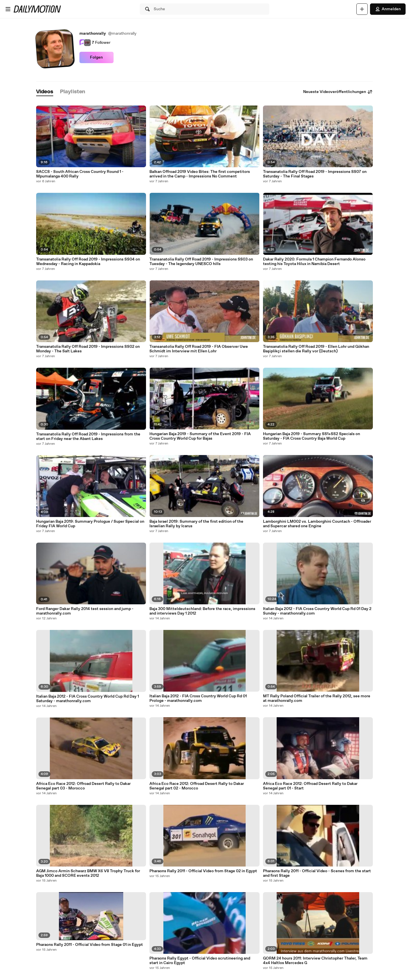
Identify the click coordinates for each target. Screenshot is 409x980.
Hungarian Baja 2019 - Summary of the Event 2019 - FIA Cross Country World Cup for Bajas (200, 436)
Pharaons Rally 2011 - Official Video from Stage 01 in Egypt (90, 945)
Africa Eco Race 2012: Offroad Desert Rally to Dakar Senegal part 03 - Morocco (83, 786)
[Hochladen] (362, 9)
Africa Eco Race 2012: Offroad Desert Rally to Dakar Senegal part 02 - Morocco (197, 786)
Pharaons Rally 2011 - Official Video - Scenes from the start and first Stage (317, 873)
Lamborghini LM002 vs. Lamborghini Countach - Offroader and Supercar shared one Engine (317, 524)
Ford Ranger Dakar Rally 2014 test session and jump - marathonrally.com (85, 611)
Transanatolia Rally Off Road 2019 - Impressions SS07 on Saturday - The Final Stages (315, 174)
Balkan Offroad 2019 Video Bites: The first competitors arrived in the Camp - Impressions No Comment (200, 174)
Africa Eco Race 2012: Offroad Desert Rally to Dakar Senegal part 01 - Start (310, 786)
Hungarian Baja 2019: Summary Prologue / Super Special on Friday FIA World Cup (90, 524)
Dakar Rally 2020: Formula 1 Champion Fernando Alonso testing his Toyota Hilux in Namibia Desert (314, 262)
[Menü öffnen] (8, 9)
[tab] (45, 92)
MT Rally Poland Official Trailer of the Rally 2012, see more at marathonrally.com (317, 698)
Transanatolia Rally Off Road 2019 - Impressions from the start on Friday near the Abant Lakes (88, 437)
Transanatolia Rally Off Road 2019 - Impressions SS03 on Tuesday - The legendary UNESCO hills (201, 262)
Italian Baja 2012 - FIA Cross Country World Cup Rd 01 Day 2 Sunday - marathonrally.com (317, 611)
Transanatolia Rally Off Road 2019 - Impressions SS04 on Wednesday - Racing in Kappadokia (88, 262)
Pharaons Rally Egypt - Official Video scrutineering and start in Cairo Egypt (200, 961)
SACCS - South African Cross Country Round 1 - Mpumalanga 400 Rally (80, 174)
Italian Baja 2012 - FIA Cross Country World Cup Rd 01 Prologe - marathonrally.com (198, 698)
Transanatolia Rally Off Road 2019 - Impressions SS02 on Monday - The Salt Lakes (88, 349)
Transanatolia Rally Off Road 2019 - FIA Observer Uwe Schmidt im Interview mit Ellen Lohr (199, 349)
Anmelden (388, 9)
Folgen (96, 57)
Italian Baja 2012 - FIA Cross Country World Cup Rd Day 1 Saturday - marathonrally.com (88, 699)
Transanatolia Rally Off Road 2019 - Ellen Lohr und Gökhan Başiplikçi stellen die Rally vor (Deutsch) (316, 349)
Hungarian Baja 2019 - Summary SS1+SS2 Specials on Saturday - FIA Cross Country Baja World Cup (312, 436)
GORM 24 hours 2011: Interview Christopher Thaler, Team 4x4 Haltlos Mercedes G (315, 961)
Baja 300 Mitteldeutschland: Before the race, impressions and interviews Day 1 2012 (202, 611)
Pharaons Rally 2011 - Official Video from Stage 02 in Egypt (203, 871)
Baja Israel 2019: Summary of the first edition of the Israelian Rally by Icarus (196, 524)
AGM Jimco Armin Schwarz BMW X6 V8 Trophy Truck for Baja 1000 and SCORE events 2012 (88, 873)
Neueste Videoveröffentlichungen (338, 92)
